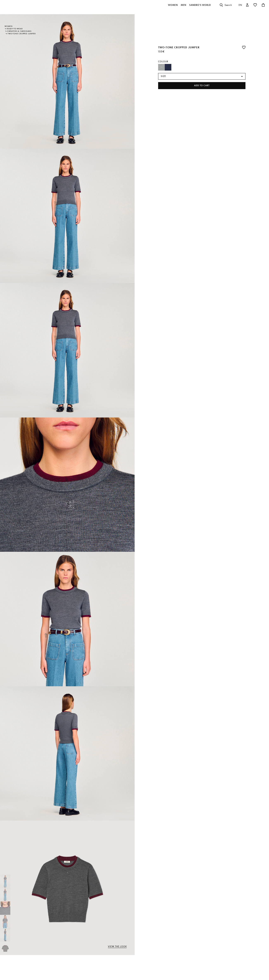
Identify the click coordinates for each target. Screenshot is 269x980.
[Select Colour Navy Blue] (168, 67)
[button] (173, 7)
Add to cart (202, 85)
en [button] (240, 5)
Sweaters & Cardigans (19, 31)
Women (9, 26)
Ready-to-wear (15, 29)
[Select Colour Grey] (161, 67)
